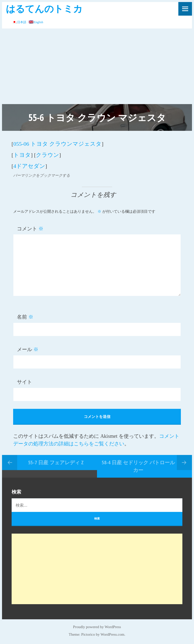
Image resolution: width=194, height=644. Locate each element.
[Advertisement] (97, 66)
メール (28, 349)
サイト (25, 382)
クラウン (47, 155)
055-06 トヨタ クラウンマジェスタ (57, 144)
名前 (25, 317)
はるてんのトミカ (44, 8)
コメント (30, 229)
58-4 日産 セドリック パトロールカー (138, 466)
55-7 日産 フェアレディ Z (56, 462)
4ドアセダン (29, 166)
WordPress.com (112, 634)
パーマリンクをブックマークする (42, 175)
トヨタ (22, 155)
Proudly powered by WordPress (97, 627)
